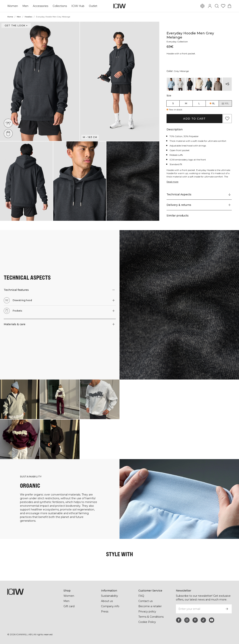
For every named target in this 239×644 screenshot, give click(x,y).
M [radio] (186, 103)
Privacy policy (148, 612)
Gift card (69, 606)
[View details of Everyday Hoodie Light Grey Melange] (181, 84)
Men (25, 6)
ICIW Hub (77, 6)
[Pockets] (8, 134)
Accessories (40, 6)
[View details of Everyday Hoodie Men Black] (190, 84)
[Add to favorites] (227, 119)
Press (105, 612)
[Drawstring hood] (9, 123)
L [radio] (199, 103)
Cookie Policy (147, 622)
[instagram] (187, 620)
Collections (59, 6)
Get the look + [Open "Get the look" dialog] (16, 25)
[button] (40, 81)
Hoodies (29, 17)
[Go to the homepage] (119, 6)
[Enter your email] (199, 609)
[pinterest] (195, 620)
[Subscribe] (227, 609)
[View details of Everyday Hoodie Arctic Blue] (171, 84)
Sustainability (110, 596)
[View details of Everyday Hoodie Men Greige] (218, 84)
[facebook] (179, 620)
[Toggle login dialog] (210, 6)
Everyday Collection (178, 42)
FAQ (141, 596)
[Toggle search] (217, 6)
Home (10, 17)
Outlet (92, 6)
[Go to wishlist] (223, 6)
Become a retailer (150, 606)
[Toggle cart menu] (229, 6)
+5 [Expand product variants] (227, 84)
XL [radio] (214, 103)
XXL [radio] (225, 103)
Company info (110, 606)
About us (107, 601)
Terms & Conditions (151, 617)
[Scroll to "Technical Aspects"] (199, 194)
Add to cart (194, 119)
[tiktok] (203, 620)
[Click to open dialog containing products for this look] (20, 399)
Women (13, 6)
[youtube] (212, 620)
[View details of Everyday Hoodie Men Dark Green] (209, 84)
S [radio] (173, 103)
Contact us (145, 601)
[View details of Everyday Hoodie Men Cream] (199, 84)
